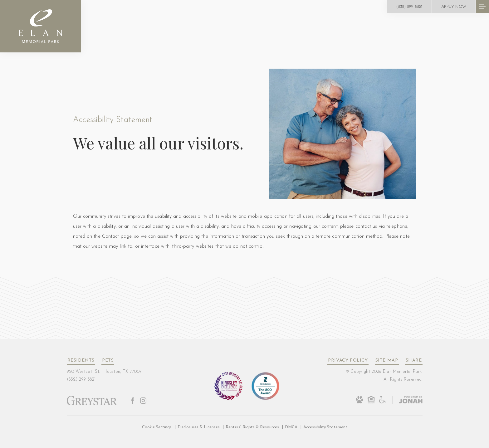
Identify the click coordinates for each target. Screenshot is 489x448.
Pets (108, 360)
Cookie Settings (157, 427)
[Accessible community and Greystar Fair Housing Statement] (383, 403)
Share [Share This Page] (414, 360)
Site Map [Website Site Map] (387, 360)
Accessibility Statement (325, 427)
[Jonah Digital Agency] (407, 400)
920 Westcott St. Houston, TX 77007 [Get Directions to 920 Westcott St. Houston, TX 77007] (104, 372)
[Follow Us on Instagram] (143, 401)
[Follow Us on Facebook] (133, 401)
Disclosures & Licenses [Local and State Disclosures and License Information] (199, 427)
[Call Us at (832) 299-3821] (409, 7)
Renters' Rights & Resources (253, 427)
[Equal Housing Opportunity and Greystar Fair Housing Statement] (371, 403)
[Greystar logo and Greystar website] (92, 404)
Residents (81, 360)
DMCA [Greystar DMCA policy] (292, 427)
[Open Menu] (482, 7)
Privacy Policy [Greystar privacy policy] (348, 360)
